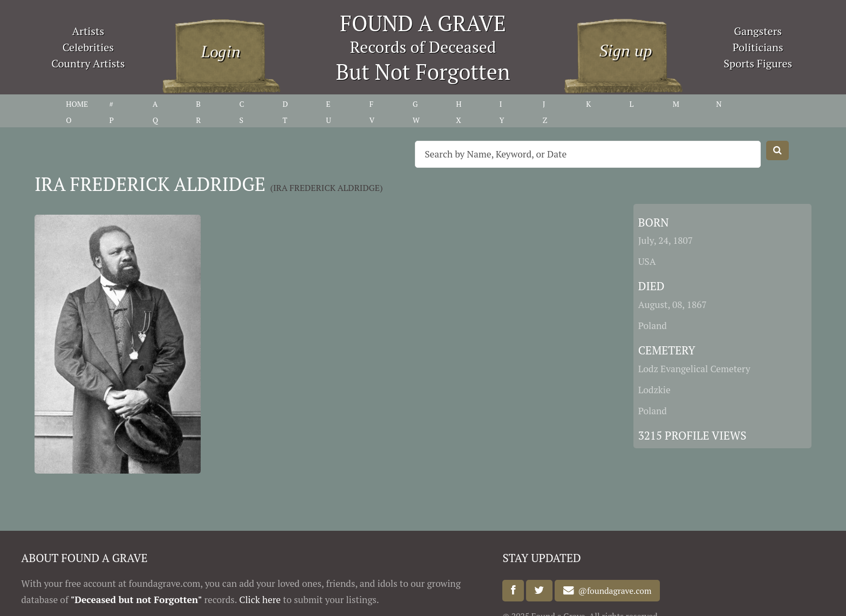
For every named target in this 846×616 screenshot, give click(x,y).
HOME (77, 104)
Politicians (758, 47)
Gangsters (758, 31)
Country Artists (88, 63)
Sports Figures (758, 63)
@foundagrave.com (613, 591)
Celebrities (88, 47)
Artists (88, 31)
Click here (260, 600)
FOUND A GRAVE (423, 23)
